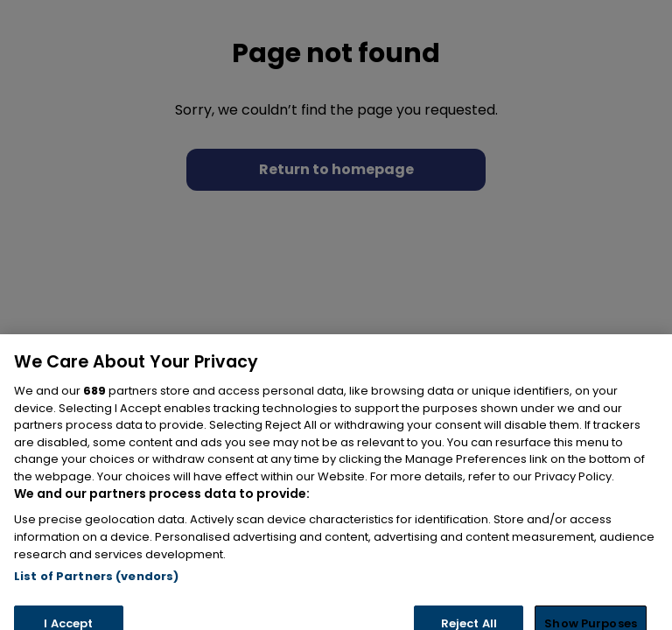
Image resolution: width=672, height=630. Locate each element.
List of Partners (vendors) (96, 593)
